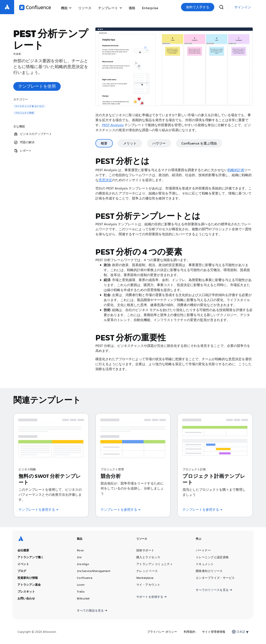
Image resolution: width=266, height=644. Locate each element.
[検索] (221, 7)
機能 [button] (66, 8)
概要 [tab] (104, 143)
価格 (132, 8)
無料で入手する (198, 7)
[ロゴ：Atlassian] (7, 7)
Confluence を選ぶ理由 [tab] (199, 143)
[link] (243, 7)
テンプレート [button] (110, 8)
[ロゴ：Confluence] (35, 7)
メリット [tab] (130, 143)
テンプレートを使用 (37, 86)
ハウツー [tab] (159, 143)
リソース (85, 8)
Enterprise (150, 8)
